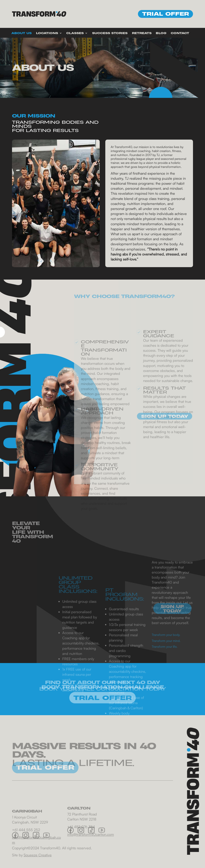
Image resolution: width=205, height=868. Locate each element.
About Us (22, 33)
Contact (180, 33)
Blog (161, 33)
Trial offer (166, 14)
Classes (75, 33)
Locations (47, 33)
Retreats (142, 33)
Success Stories (110, 33)
